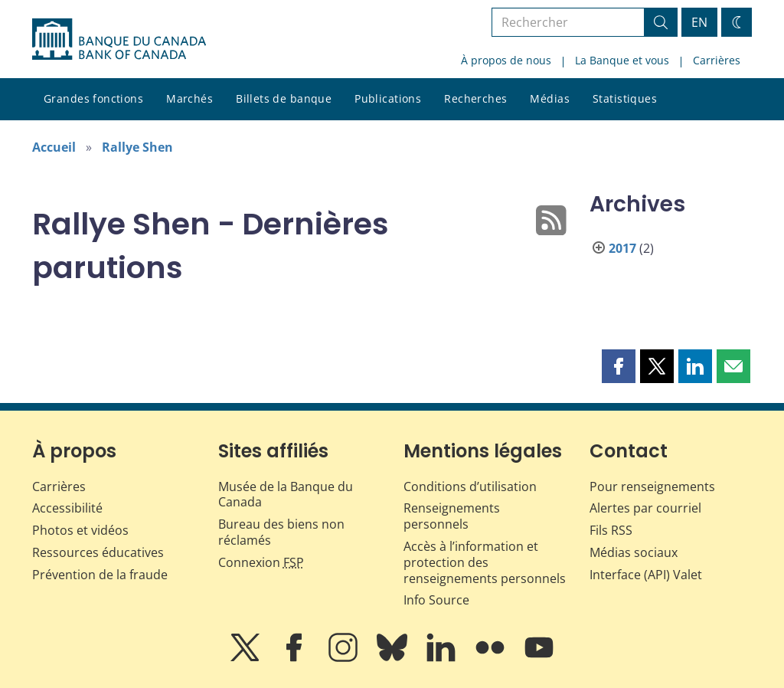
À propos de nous (506, 60)
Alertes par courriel (645, 508)
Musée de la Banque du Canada (286, 495)
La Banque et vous (622, 60)
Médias (550, 98)
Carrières (717, 60)
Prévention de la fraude (100, 575)
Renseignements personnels (452, 516)
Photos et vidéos (80, 530)
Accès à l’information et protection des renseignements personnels (485, 562)
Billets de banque (284, 98)
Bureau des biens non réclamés (281, 532)
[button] (619, 366)
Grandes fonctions (93, 98)
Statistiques (625, 98)
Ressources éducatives (98, 552)
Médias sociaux (634, 552)
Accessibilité (67, 508)
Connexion (261, 562)
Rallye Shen (137, 147)
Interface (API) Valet (646, 575)
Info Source (436, 600)
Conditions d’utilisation (470, 487)
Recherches (475, 98)
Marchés (189, 98)
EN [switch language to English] (699, 22)
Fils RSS (611, 530)
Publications (388, 98)
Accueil (54, 147)
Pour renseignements (652, 487)
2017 (622, 248)
